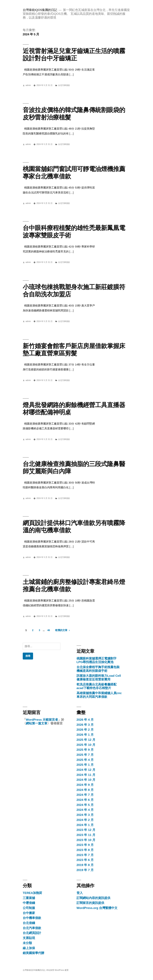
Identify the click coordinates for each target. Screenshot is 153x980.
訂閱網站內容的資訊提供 (93, 898)
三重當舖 (29, 898)
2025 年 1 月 (85, 765)
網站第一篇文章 (37, 723)
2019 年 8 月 (85, 865)
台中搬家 (29, 913)
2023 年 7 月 (85, 855)
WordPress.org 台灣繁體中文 (97, 908)
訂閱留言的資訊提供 (90, 903)
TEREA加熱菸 (33, 893)
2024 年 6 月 (85, 800)
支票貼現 (29, 938)
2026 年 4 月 (85, 720)
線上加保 (29, 948)
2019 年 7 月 (85, 870)
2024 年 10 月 (86, 780)
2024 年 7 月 (85, 795)
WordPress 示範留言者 (42, 720)
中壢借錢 (29, 903)
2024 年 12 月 (86, 770)
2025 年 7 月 (85, 755)
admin (28, 85)
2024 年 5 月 (85, 805)
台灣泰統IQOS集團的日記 (40, 10)
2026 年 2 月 (85, 730)
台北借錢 (29, 923)
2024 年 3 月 (85, 815)
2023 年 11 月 (86, 835)
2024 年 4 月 (85, 810)
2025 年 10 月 (86, 745)
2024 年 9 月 (85, 785)
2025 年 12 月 (86, 740)
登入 (80, 893)
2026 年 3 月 (85, 725)
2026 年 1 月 (85, 735)
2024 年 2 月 (85, 820)
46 (49, 630)
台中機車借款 (32, 918)
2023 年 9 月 (85, 845)
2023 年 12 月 (86, 830)
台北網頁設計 (32, 933)
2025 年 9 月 (85, 750)
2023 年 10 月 (86, 840)
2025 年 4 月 (85, 760)
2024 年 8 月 (85, 790)
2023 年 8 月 (85, 850)
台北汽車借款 (64, 85)
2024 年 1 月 (85, 825)
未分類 (27, 943)
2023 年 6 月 (85, 860)
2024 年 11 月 (86, 775)
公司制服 (29, 908)
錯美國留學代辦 (33, 953)
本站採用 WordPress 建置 (57, 970)
